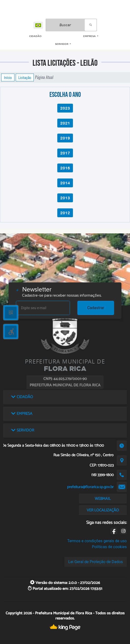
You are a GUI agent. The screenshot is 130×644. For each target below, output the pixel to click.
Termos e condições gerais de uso (97, 541)
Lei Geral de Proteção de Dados (96, 562)
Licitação (25, 77)
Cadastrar (96, 308)
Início (8, 77)
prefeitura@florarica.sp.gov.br (90, 487)
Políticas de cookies (109, 547)
